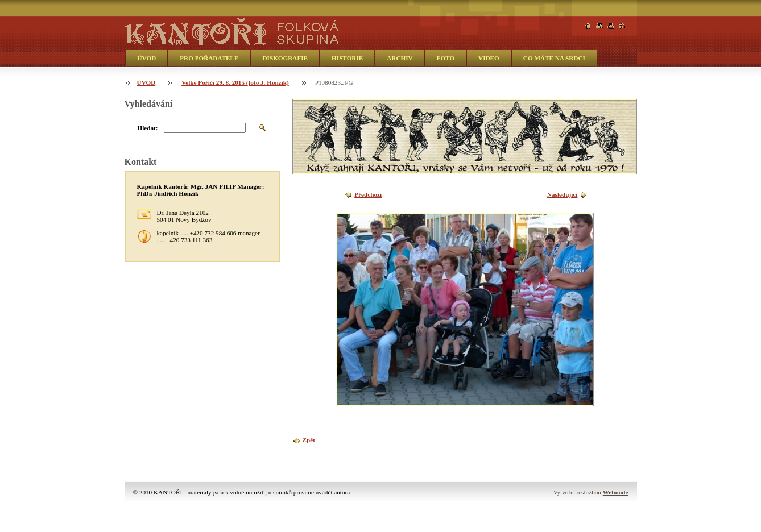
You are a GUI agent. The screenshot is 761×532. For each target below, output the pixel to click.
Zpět (309, 440)
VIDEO (489, 58)
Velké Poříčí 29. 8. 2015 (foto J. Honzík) (235, 82)
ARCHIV (400, 58)
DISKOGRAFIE (286, 58)
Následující (562, 194)
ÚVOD (147, 58)
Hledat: (148, 128)
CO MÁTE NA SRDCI (554, 58)
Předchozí (368, 194)
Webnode (616, 492)
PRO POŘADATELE (209, 58)
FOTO (446, 58)
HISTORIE (347, 58)
